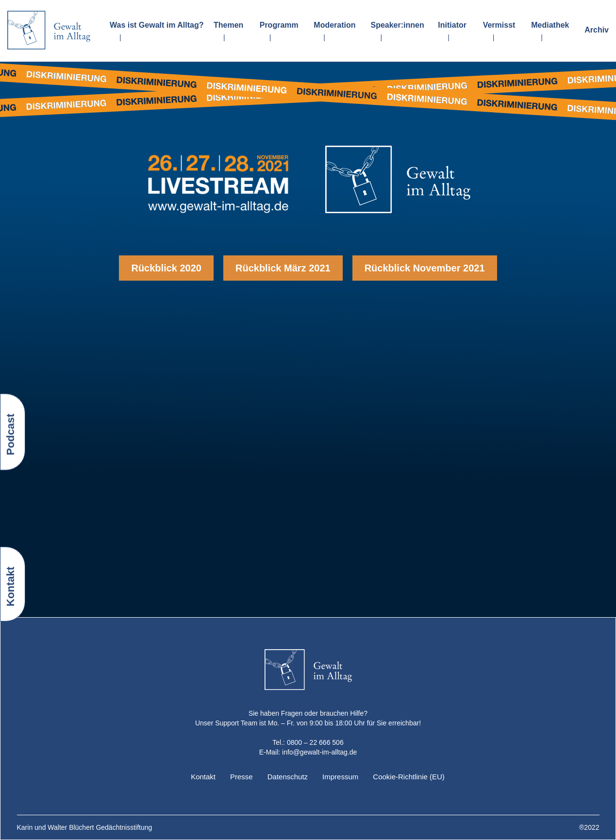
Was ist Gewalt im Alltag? (157, 25)
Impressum (340, 777)
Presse (241, 777)
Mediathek (550, 25)
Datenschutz (288, 777)
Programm (279, 25)
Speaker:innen (397, 25)
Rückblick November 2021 (425, 268)
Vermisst (499, 25)
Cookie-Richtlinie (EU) (409, 777)
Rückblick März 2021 (283, 268)
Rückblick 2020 (166, 268)
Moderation (334, 25)
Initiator (452, 25)
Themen (228, 25)
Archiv (597, 30)
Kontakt (203, 777)
